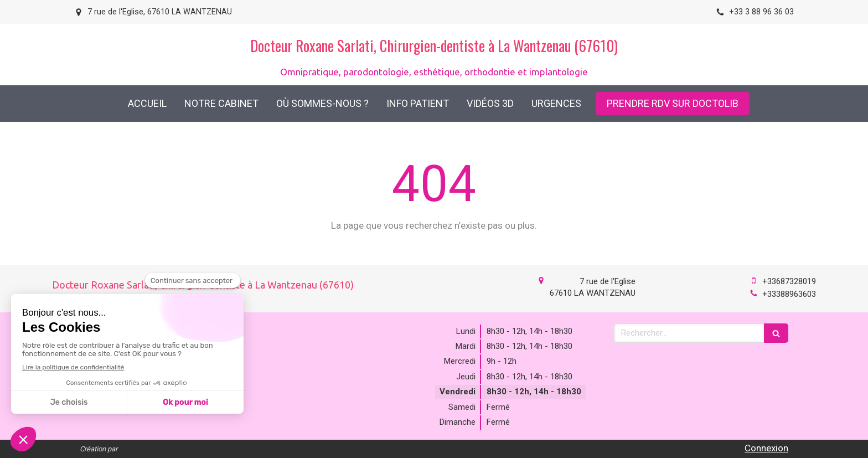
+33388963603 (789, 294)
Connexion (766, 448)
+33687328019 (789, 281)
